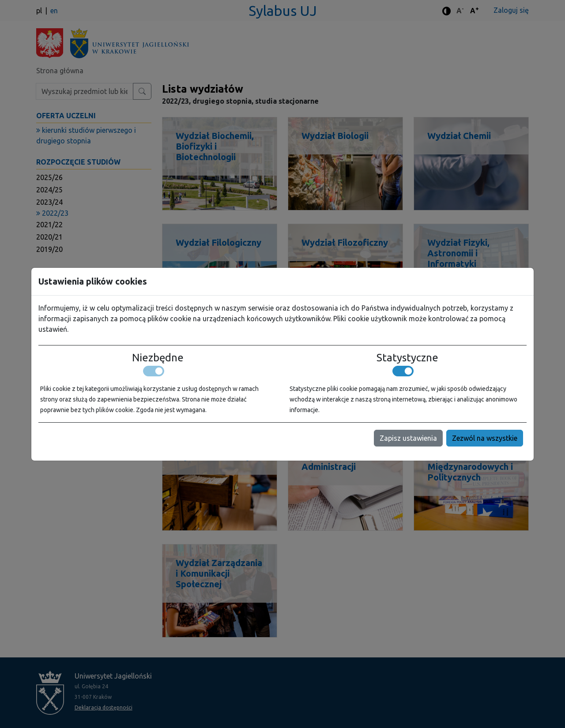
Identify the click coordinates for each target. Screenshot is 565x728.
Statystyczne (407, 358)
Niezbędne (158, 358)
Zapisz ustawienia (408, 438)
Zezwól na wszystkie (485, 438)
